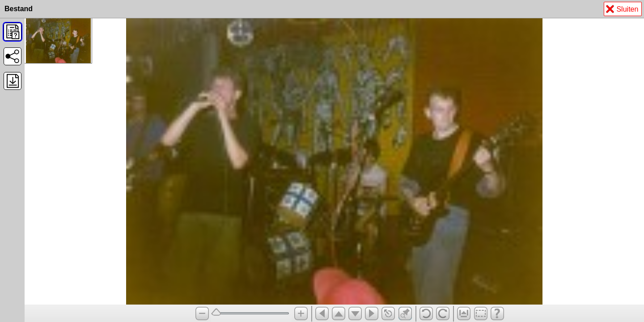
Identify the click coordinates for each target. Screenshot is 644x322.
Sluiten (622, 10)
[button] (13, 32)
